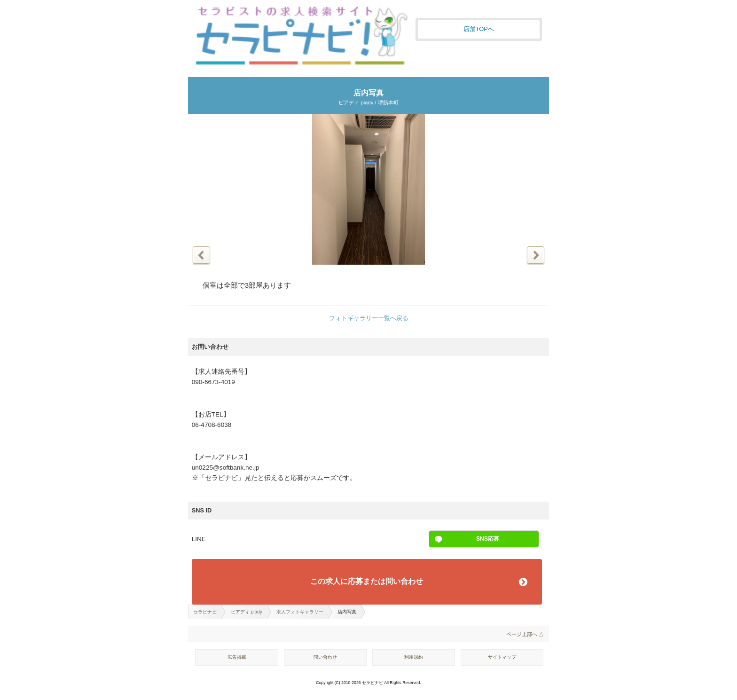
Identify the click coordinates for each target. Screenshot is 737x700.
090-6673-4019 (213, 382)
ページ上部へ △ (525, 634)
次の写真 (536, 255)
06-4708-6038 (212, 425)
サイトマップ (502, 657)
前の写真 (201, 255)
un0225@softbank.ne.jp (226, 468)
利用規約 (414, 657)
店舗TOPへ (479, 29)
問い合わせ (325, 657)
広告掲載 (237, 657)
